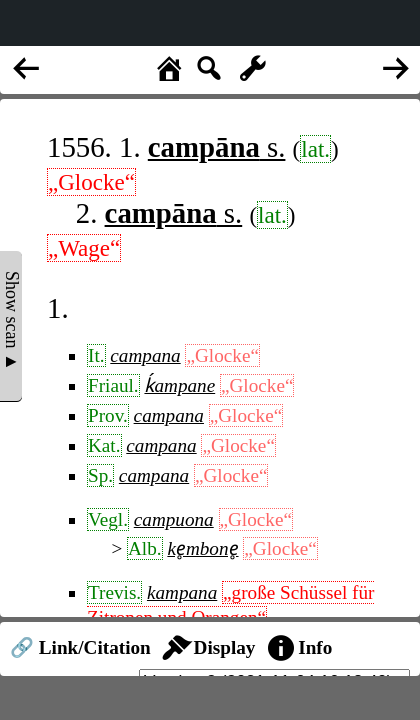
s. (217, 147)
